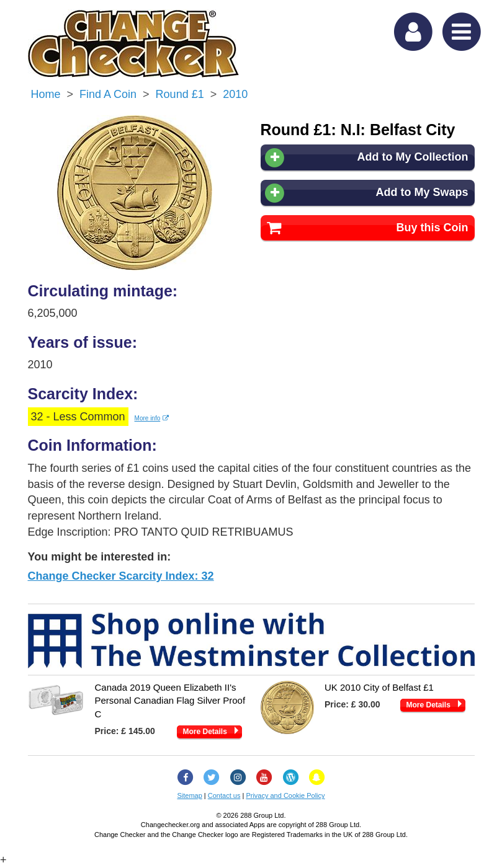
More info (152, 418)
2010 (235, 94)
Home (46, 94)
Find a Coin (108, 94)
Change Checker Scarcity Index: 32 (121, 576)
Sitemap (189, 795)
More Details (205, 732)
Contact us (224, 795)
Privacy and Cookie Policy (285, 795)
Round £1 (180, 94)
